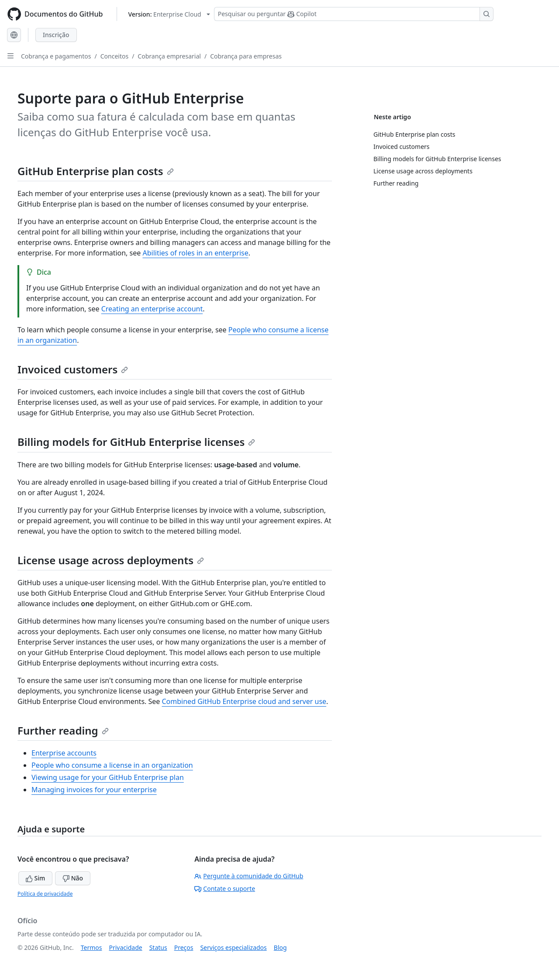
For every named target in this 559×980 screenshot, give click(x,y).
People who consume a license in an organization (112, 765)
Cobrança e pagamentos (56, 56)
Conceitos (114, 56)
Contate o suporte (225, 889)
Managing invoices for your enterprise (94, 790)
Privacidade (126, 947)
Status (158, 947)
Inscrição (56, 35)
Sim (35, 878)
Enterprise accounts (64, 753)
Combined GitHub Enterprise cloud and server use (244, 701)
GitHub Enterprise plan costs (96, 171)
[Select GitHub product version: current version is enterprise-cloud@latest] (169, 14)
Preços (184, 947)
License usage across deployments (111, 560)
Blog (280, 947)
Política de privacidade (45, 894)
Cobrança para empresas (246, 56)
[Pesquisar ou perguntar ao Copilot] (354, 14)
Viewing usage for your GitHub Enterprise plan (108, 777)
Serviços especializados (233, 947)
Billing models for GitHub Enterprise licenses (136, 442)
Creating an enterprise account (152, 309)
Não (73, 878)
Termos (91, 947)
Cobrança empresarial (169, 56)
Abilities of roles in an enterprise (195, 253)
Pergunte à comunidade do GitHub (249, 876)
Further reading (63, 730)
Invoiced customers (73, 369)
